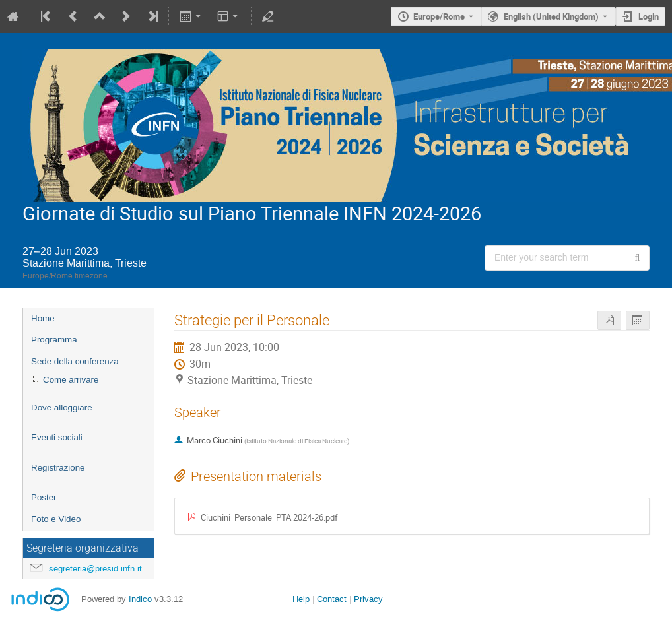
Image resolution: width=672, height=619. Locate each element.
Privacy (368, 599)
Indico (140, 599)
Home (43, 318)
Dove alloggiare (62, 407)
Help (301, 599)
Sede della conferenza (75, 361)
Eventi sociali (57, 437)
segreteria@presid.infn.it (95, 569)
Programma (54, 340)
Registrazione (58, 468)
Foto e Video (56, 519)
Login (649, 16)
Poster (44, 497)
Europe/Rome (439, 16)
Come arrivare (71, 380)
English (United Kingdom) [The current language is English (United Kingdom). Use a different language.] (551, 16)
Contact (332, 599)
